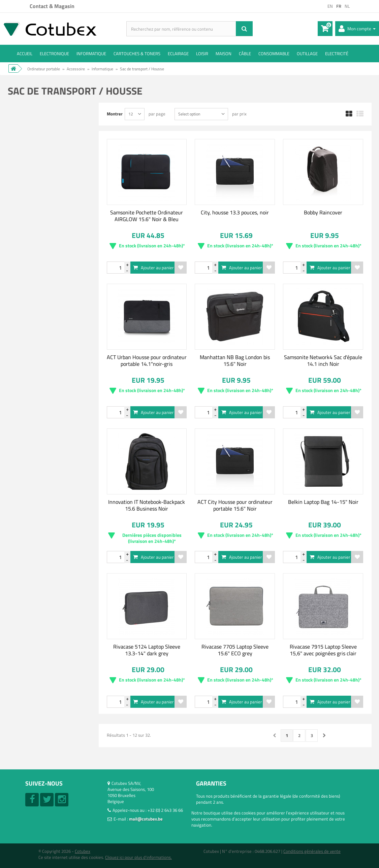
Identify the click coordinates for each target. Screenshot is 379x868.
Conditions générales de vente (312, 851)
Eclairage (178, 54)
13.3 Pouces (37, 314)
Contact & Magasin (52, 6)
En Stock (35, 155)
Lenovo (32, 212)
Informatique (91, 54)
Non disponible (39, 146)
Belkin (31, 194)
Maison (224, 54)
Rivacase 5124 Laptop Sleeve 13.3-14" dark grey (147, 650)
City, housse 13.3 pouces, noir (235, 212)
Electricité (337, 54)
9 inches (33, 305)
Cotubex (83, 851)
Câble (245, 54)
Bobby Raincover (323, 212)
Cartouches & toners (137, 54)
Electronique (54, 54)
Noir (29, 388)
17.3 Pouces (37, 341)
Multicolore (36, 379)
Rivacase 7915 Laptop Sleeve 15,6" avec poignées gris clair (323, 650)
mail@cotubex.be (146, 819)
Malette (33, 418)
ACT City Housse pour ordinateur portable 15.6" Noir (235, 505)
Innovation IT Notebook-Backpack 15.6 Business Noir (147, 505)
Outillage (307, 54)
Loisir (202, 54)
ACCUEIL (25, 54)
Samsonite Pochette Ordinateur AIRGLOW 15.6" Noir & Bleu (147, 216)
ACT (29, 185)
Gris (29, 370)
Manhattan (36, 221)
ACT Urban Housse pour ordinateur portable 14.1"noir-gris (147, 360)
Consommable (274, 54)
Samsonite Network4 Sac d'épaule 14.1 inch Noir (323, 360)
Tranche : (23, 268)
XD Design (35, 239)
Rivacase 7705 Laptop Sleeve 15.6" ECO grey (235, 650)
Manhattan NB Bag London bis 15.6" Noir (235, 360)
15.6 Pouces (37, 332)
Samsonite (35, 230)
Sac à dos (34, 445)
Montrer (115, 114)
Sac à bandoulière (42, 436)
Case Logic (35, 203)
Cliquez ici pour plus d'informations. (138, 857)
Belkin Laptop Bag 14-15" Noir (323, 502)
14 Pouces (35, 323)
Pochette (34, 427)
